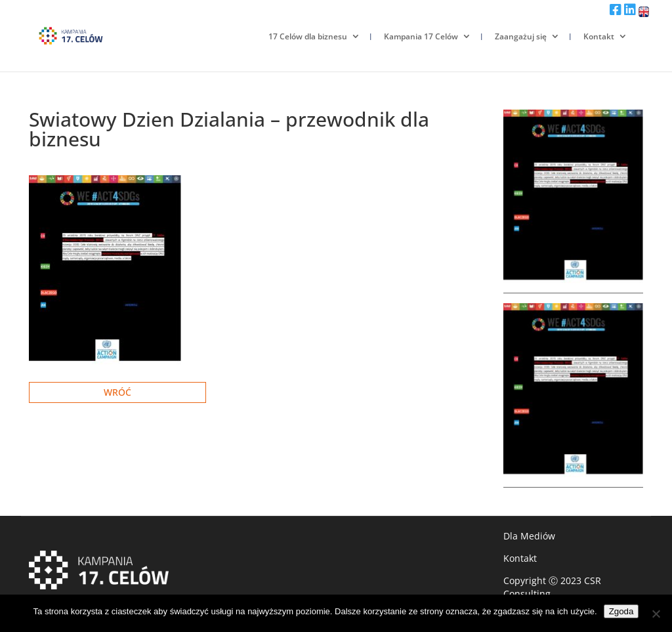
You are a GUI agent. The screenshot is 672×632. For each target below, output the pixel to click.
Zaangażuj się (521, 36)
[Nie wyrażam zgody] (656, 614)
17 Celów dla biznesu (308, 36)
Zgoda (621, 611)
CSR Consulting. (552, 587)
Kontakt (599, 36)
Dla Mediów (529, 536)
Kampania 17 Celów (421, 36)
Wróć (117, 392)
